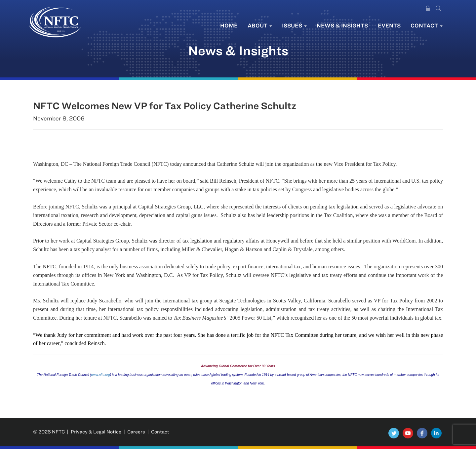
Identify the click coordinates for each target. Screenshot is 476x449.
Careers (136, 432)
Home (229, 25)
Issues (294, 25)
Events (389, 25)
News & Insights (342, 25)
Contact (427, 25)
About (260, 25)
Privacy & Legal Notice (96, 432)
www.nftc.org (100, 375)
